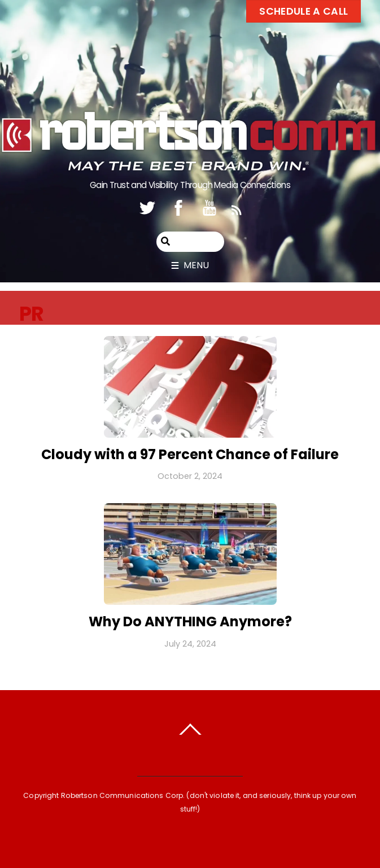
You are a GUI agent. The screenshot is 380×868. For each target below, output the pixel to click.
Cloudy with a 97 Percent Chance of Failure (190, 454)
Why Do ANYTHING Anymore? (190, 621)
